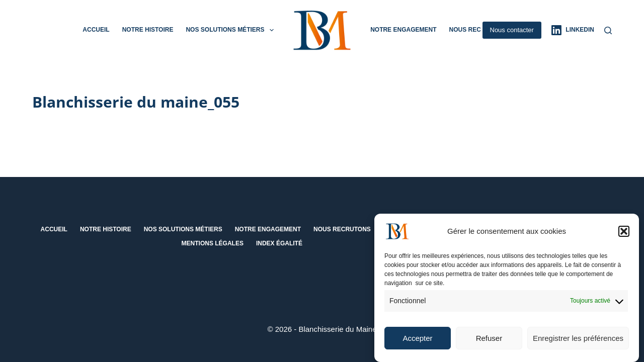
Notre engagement (403, 30)
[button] (624, 235)
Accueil (96, 30)
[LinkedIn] (573, 30)
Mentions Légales (213, 243)
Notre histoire (148, 30)
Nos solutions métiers (231, 30)
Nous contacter (512, 30)
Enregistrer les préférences (578, 342)
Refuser (489, 342)
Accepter (417, 342)
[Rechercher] (608, 30)
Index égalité (279, 243)
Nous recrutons (477, 30)
